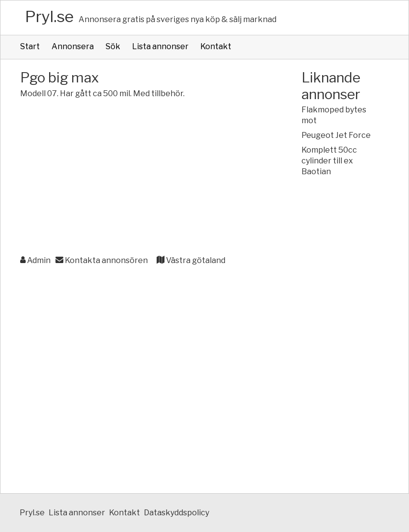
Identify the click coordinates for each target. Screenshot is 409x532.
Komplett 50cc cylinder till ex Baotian (329, 161)
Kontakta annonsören (102, 260)
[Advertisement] (141, 178)
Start (30, 46)
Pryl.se (49, 16)
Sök (113, 46)
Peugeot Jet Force (336, 135)
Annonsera (73, 46)
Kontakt (216, 46)
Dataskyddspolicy (177, 513)
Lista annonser (160, 46)
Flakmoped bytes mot (334, 115)
